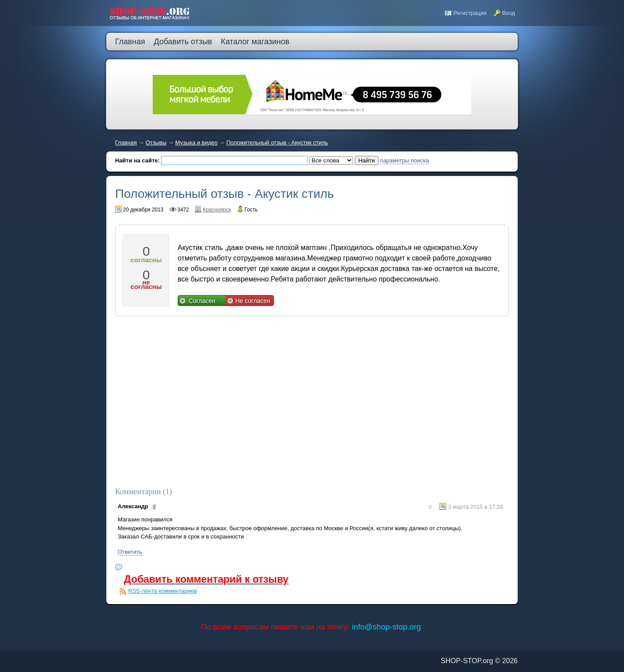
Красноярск (217, 210)
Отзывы (156, 142)
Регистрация (470, 13)
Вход (509, 13)
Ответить (130, 552)
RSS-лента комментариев (163, 591)
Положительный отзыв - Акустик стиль (277, 142)
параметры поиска (404, 160)
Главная (126, 142)
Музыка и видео (197, 142)
